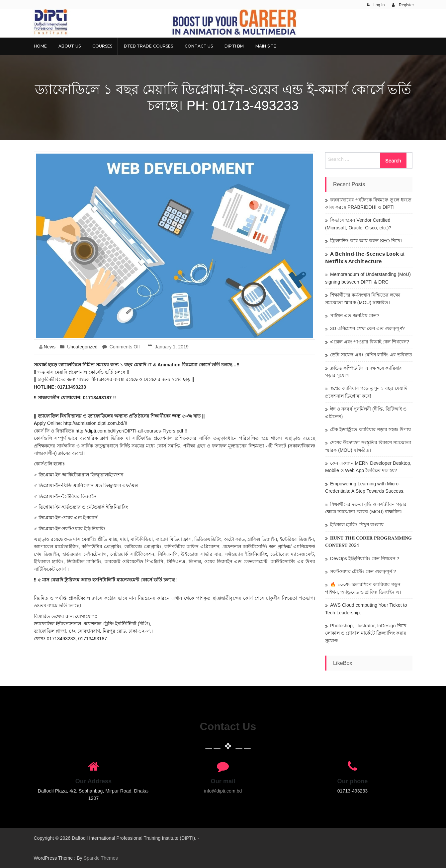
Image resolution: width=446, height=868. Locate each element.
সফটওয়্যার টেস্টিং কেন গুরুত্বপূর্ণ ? (363, 571)
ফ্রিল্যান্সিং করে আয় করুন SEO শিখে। (366, 241)
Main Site (266, 46)
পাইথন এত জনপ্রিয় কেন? (355, 315)
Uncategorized (82, 347)
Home (40, 46)
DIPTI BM (234, 46)
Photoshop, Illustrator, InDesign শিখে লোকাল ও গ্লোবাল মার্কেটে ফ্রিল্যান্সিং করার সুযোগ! (366, 633)
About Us (70, 46)
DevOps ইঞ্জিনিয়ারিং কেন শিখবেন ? (365, 558)
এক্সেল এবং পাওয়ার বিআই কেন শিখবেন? (370, 342)
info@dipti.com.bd (223, 791)
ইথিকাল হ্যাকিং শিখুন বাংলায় (357, 525)
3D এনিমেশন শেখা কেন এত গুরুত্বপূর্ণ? (367, 328)
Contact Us (199, 46)
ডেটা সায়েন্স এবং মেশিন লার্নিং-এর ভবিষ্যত (371, 355)
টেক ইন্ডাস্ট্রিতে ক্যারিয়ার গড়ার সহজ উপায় (370, 430)
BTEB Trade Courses (148, 46)
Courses (102, 46)
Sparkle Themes (101, 858)
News (50, 347)
